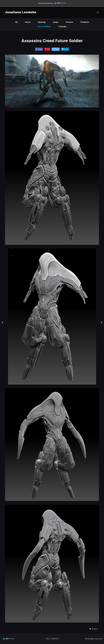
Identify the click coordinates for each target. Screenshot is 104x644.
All (16, 22)
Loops (56, 22)
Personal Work (44, 26)
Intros (28, 22)
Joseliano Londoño (21, 12)
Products (85, 22)
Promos (70, 22)
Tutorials (62, 26)
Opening (42, 22)
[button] (94, 629)
